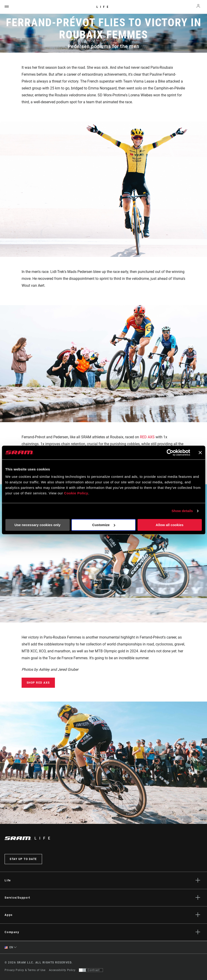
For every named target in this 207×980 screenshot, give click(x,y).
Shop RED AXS (38, 683)
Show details (182, 511)
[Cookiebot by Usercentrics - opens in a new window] (170, 453)
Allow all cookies (170, 525)
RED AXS (147, 437)
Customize (104, 525)
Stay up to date (23, 859)
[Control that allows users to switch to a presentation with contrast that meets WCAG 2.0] (91, 970)
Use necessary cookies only (37, 525)
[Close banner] (200, 453)
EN (9, 947)
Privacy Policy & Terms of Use (25, 970)
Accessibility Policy (62, 970)
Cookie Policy (76, 493)
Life (103, 7)
